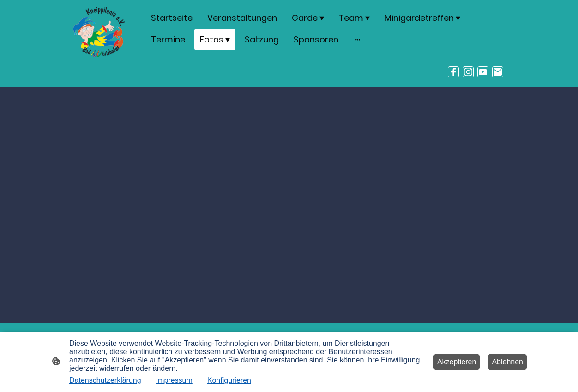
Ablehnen (507, 362)
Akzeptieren (457, 362)
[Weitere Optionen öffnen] (357, 39)
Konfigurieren (229, 380)
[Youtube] (483, 72)
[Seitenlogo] (99, 32)
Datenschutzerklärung (105, 380)
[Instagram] (468, 72)
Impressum (174, 380)
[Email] (498, 72)
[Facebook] (453, 72)
